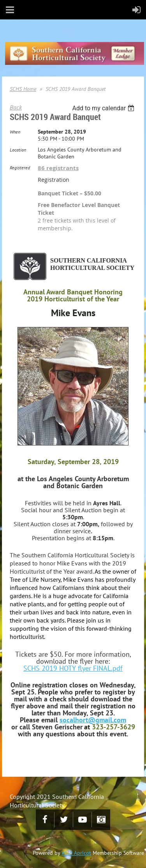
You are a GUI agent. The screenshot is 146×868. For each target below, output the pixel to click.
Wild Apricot (76, 853)
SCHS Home (23, 89)
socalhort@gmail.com (93, 720)
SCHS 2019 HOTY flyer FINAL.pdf (73, 668)
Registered (20, 168)
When (15, 132)
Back (16, 107)
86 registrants (58, 168)
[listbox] (104, 108)
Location (18, 150)
